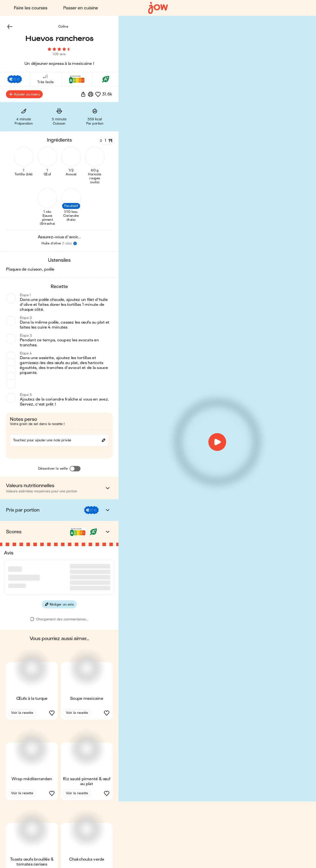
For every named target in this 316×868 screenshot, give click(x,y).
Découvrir (293, 8)
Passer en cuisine (81, 8)
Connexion (257, 8)
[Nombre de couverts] (106, 141)
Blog (225, 8)
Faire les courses (31, 8)
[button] (10, 27)
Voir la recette (22, 694)
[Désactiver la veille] (75, 469)
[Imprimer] (91, 94)
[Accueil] (158, 8)
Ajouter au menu (24, 94)
